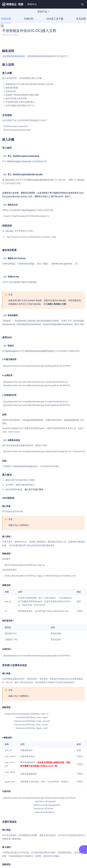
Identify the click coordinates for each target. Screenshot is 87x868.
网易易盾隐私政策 (17, 56)
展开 (83, 850)
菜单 (2, 26)
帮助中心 (32, 4)
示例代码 (29, 19)
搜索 (82, 4)
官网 (12, 490)
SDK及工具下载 (55, 19)
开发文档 (6, 19)
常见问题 (81, 19)
